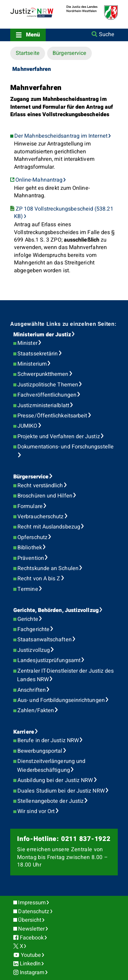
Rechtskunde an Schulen (48, 568)
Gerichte (28, 619)
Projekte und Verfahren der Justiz (59, 437)
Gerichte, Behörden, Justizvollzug (56, 610)
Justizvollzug (34, 650)
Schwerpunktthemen (43, 374)
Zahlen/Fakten (36, 710)
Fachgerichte (33, 629)
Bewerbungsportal (40, 751)
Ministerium (32, 364)
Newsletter (31, 929)
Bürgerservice (69, 53)
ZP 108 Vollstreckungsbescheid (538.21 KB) (63, 213)
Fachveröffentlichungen (47, 395)
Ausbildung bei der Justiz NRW (55, 780)
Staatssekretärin (38, 354)
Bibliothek (30, 548)
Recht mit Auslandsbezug (49, 527)
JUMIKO (27, 426)
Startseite (28, 53)
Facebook (32, 938)
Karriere (24, 732)
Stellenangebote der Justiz (51, 801)
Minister (27, 343)
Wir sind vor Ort (36, 811)
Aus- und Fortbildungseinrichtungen (61, 700)
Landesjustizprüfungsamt (49, 660)
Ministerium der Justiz (42, 335)
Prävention (31, 558)
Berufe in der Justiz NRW (48, 740)
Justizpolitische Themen (48, 385)
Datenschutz (34, 912)
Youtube (31, 955)
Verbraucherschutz (40, 517)
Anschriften (32, 690)
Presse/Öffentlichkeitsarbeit (52, 416)
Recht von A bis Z (39, 579)
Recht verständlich (40, 486)
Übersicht (30, 920)
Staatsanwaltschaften (45, 640)
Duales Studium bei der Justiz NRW (61, 791)
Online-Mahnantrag (39, 180)
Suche (107, 34)
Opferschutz (32, 537)
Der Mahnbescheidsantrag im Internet (61, 136)
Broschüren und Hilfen (45, 496)
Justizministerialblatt (43, 405)
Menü (33, 35)
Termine (28, 589)
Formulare (30, 506)
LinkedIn (30, 964)
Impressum (32, 903)
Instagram (32, 973)
